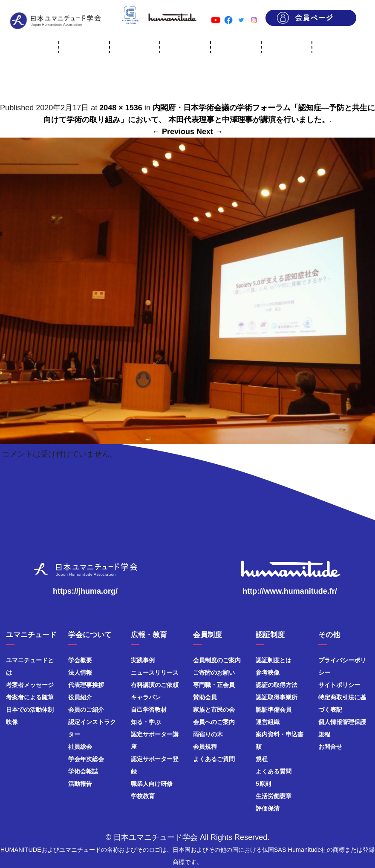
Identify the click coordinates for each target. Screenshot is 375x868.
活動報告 (80, 784)
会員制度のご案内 (217, 660)
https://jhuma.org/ (85, 591)
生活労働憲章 (274, 796)
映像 (12, 722)
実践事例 (143, 660)
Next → (210, 132)
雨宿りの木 (208, 734)
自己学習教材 (149, 710)
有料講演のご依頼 (155, 685)
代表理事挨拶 (86, 685)
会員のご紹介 (86, 710)
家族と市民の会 (214, 710)
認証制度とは (274, 660)
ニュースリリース (155, 673)
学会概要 (80, 660)
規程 (262, 759)
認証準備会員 (274, 710)
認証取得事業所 (277, 697)
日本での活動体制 (30, 710)
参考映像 (268, 673)
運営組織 (268, 722)
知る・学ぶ (146, 722)
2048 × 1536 (121, 108)
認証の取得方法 (277, 685)
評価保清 (268, 808)
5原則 (263, 784)
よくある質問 (274, 771)
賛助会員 (205, 697)
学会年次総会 (86, 759)
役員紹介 (80, 697)
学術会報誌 (83, 771)
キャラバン (146, 697)
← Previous (173, 132)
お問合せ (330, 747)
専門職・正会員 (214, 685)
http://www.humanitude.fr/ (290, 591)
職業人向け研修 (152, 784)
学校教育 (143, 796)
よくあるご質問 (214, 759)
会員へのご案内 (214, 722)
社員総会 (80, 747)
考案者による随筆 (30, 697)
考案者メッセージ (30, 685)
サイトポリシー (339, 685)
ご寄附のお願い (214, 673)
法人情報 (80, 673)
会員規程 (205, 747)
